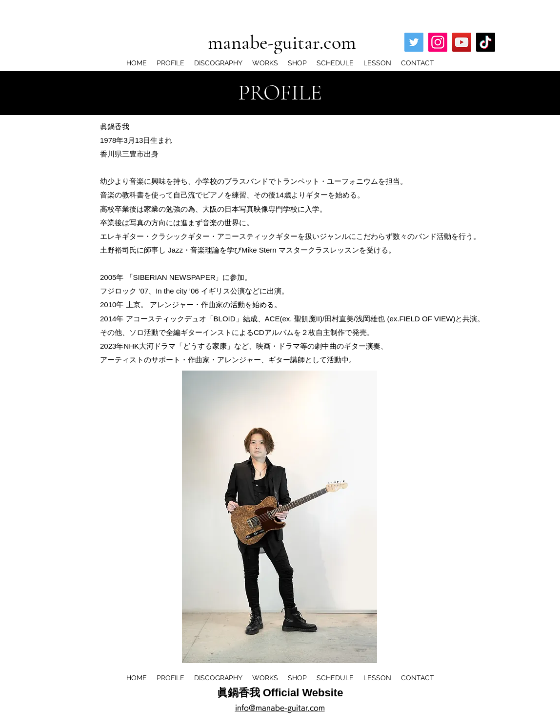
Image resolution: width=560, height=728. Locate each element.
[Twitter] (414, 42)
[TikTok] (486, 42)
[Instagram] (438, 42)
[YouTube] (462, 42)
